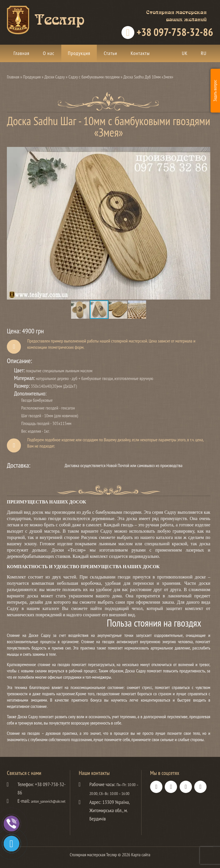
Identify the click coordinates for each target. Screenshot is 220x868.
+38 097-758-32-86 (174, 32)
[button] (205, 152)
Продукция (79, 53)
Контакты (140, 53)
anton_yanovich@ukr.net (48, 801)
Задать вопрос (215, 91)
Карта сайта (141, 855)
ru (204, 53)
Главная (21, 53)
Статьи (110, 53)
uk (185, 53)
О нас (49, 53)
